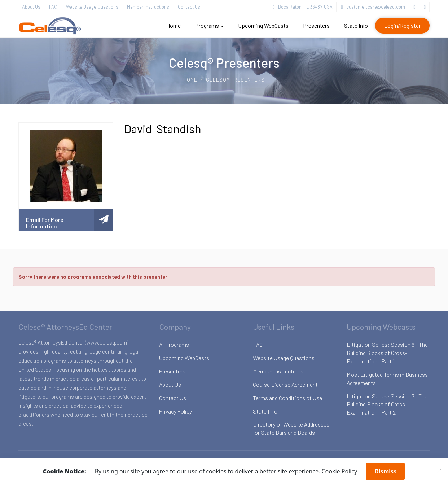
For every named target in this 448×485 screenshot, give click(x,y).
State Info (356, 25)
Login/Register (402, 25)
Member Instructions (148, 7)
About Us (31, 7)
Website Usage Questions (92, 7)
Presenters (316, 25)
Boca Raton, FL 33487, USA (303, 7)
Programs (209, 25)
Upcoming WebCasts (263, 25)
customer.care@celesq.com (373, 7)
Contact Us (189, 7)
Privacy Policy (175, 411)
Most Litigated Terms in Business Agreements (387, 379)
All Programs (174, 344)
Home (174, 25)
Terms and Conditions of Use (287, 398)
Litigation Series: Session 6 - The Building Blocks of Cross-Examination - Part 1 (387, 353)
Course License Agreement (285, 384)
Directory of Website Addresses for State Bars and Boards (291, 428)
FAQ (53, 7)
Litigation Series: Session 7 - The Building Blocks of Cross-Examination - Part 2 (387, 404)
